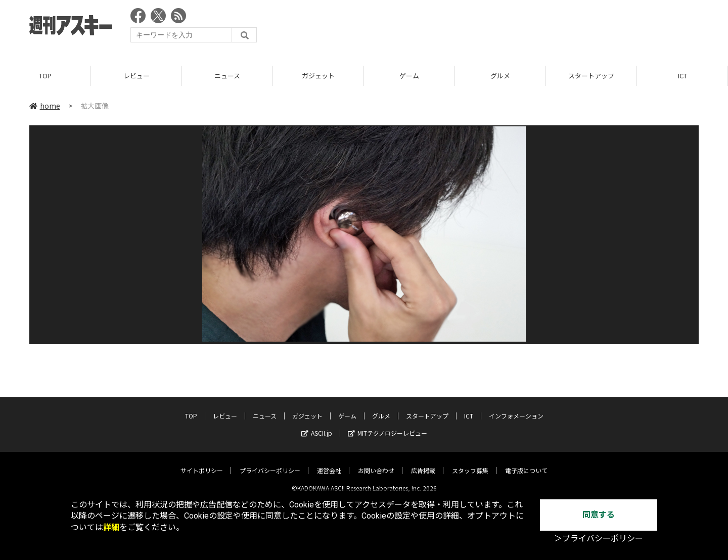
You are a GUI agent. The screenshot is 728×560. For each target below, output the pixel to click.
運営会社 (329, 463)
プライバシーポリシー (270, 463)
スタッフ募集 (470, 463)
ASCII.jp (317, 425)
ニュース (227, 76)
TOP (45, 76)
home (45, 106)
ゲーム (409, 76)
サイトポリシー (202, 463)
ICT (682, 76)
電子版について (526, 463)
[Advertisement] (515, 28)
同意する (599, 515)
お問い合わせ (376, 463)
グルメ (500, 76)
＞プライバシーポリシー (599, 539)
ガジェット (318, 76)
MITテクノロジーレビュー (388, 425)
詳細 (111, 527)
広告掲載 (423, 463)
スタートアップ (591, 76)
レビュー (136, 76)
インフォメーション (516, 408)
